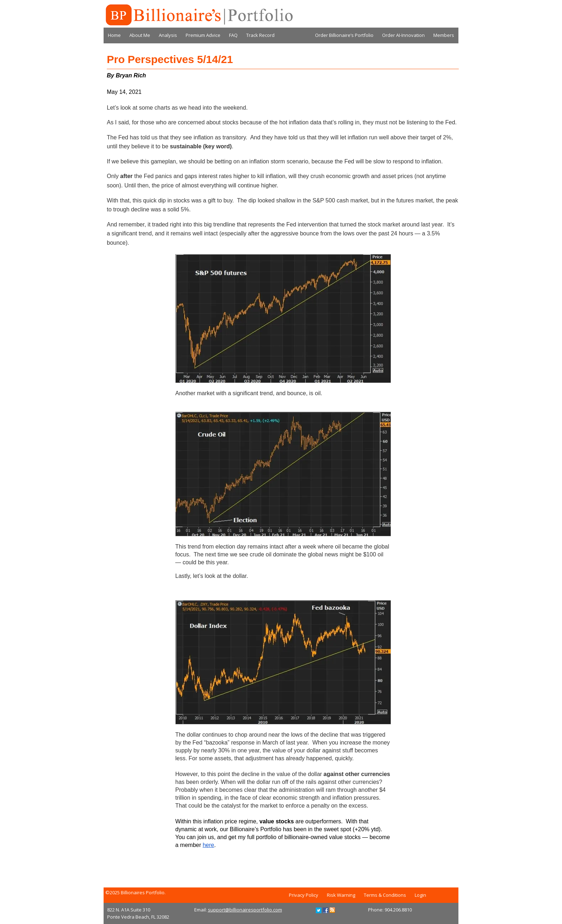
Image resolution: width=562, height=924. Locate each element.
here (208, 845)
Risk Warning (341, 895)
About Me (140, 35)
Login (420, 895)
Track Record (260, 35)
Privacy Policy (304, 895)
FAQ (233, 35)
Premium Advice (203, 35)
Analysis (168, 35)
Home (114, 35)
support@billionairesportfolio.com (245, 910)
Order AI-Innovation (403, 35)
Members (444, 35)
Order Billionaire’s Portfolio (344, 35)
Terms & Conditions (385, 895)
